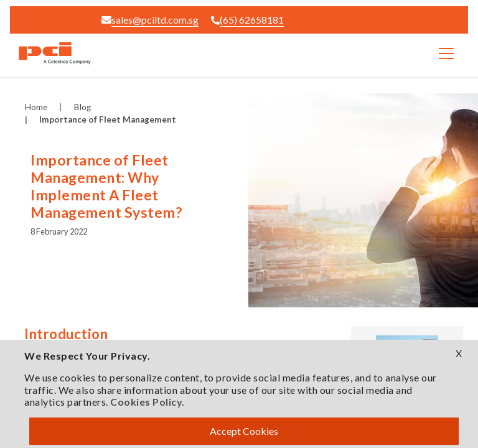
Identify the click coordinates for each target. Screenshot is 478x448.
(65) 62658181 (247, 20)
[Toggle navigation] (446, 54)
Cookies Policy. (148, 402)
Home (36, 107)
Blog (82, 107)
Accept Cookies (244, 431)
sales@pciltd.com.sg (150, 20)
